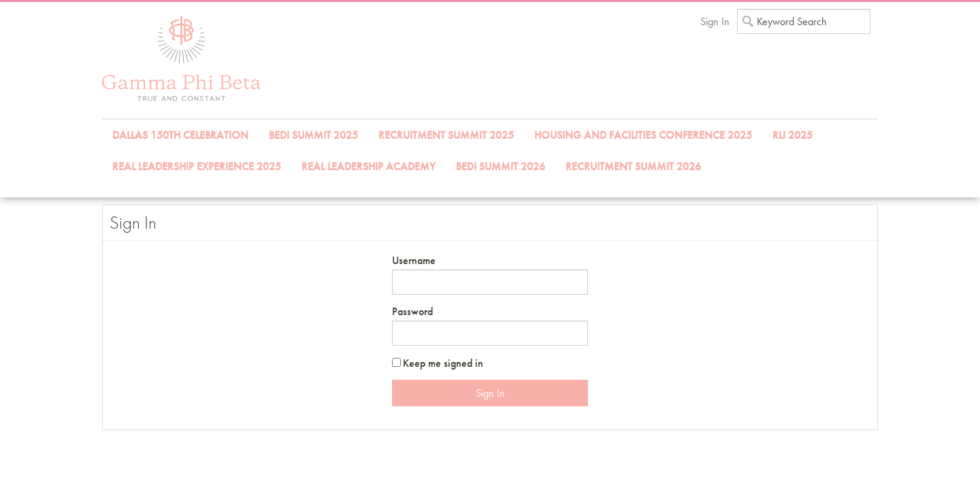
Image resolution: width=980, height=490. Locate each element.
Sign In (715, 21)
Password (412, 311)
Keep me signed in (443, 363)
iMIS (181, 59)
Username (414, 260)
